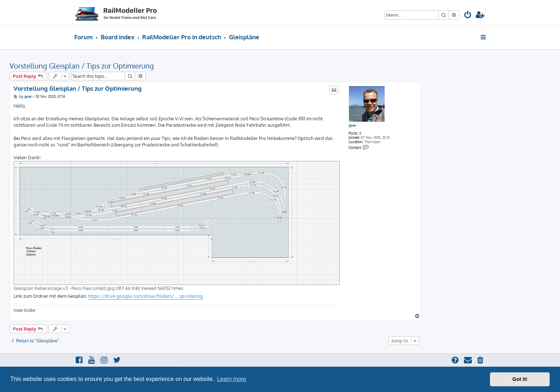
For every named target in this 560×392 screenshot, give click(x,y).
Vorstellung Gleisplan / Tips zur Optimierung (82, 66)
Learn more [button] (231, 379)
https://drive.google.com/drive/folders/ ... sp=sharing (146, 296)
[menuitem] (468, 16)
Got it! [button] (520, 379)
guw (352, 125)
